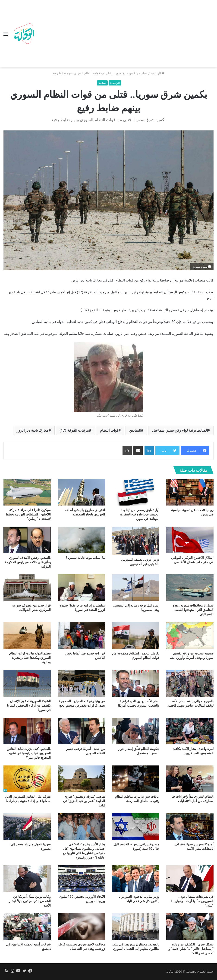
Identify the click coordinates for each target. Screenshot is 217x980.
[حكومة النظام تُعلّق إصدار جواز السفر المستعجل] (136, 731)
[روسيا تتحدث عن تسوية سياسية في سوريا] (190, 492)
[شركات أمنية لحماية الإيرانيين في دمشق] (27, 927)
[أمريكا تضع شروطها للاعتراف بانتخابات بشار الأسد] (190, 827)
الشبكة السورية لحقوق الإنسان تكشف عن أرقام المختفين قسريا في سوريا (29, 705)
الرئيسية (157, 73)
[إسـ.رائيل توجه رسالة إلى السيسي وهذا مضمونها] (136, 588)
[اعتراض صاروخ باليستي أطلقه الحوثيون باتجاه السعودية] (81, 492)
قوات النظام (109, 430)
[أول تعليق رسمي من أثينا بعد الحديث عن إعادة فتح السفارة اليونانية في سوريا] (136, 492)
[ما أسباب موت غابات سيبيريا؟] (81, 540)
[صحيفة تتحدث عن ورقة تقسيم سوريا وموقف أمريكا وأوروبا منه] (190, 635)
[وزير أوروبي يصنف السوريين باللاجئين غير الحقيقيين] (136, 541)
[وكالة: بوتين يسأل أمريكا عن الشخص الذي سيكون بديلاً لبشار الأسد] (27, 879)
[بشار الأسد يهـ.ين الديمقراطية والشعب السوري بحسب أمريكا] (136, 683)
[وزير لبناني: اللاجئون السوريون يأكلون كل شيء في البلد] (136, 879)
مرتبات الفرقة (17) (74, 430)
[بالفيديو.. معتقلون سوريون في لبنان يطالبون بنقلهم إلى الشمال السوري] (136, 927)
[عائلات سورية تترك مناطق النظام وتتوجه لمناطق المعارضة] (136, 779)
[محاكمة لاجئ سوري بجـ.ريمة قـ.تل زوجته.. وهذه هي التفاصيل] (81, 927)
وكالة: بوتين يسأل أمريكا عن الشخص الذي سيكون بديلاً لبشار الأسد (30, 901)
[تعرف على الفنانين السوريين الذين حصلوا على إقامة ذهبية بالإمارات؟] (27, 779)
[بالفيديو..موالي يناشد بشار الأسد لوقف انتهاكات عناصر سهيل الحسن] (190, 683)
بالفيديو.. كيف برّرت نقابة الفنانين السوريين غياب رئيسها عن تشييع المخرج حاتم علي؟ (29, 753)
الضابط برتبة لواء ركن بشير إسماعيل (180, 430)
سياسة (143, 73)
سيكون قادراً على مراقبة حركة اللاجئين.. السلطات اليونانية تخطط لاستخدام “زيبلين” (28, 514)
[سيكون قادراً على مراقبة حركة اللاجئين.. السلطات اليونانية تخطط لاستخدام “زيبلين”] (27, 492)
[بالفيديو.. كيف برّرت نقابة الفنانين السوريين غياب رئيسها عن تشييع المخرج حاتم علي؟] (27, 731)
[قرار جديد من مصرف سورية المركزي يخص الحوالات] (27, 588)
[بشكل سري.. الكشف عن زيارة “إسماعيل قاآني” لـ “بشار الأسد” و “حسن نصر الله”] (190, 927)
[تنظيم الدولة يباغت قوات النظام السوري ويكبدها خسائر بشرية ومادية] (27, 635)
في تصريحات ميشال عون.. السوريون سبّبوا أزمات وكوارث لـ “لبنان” (192, 901)
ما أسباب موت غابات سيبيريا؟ (85, 558)
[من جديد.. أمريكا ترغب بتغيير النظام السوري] (81, 731)
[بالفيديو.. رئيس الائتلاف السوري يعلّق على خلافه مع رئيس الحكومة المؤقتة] (27, 540)
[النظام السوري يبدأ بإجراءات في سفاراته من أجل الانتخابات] (190, 779)
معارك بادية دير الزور (33, 430)
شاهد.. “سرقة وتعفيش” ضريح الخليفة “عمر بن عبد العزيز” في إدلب (84, 801)
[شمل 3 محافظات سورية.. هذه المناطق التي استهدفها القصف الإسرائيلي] (190, 588)
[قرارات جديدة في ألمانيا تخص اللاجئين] (81, 635)
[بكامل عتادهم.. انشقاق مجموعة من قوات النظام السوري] (136, 635)
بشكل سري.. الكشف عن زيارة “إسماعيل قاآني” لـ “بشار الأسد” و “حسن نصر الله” (191, 949)
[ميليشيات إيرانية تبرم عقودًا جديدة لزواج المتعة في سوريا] (81, 588)
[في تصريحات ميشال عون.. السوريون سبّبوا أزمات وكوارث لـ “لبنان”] (190, 879)
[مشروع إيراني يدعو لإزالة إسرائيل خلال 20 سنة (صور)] (136, 827)
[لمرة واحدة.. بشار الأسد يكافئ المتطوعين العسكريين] (190, 731)
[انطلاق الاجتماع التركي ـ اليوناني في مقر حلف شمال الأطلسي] (190, 540)
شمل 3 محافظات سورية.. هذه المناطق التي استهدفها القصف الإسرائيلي (193, 610)
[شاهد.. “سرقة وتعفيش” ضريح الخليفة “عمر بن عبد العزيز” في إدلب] (81, 779)
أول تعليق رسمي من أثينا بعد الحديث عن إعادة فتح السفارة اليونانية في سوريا (140, 514)
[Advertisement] (125, 35)
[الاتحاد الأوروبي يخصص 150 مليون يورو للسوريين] (81, 879)
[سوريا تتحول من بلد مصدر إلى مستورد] (27, 827)
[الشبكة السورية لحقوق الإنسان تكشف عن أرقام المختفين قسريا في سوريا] (27, 683)
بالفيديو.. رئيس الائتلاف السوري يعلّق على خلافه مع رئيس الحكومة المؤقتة (28, 562)
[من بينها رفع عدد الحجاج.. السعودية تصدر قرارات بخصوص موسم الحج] (81, 683)
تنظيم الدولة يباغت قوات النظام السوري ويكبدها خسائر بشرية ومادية (30, 658)
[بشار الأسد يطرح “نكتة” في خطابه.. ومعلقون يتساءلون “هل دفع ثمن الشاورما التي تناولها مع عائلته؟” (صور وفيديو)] (81, 827)
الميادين (135, 430)
